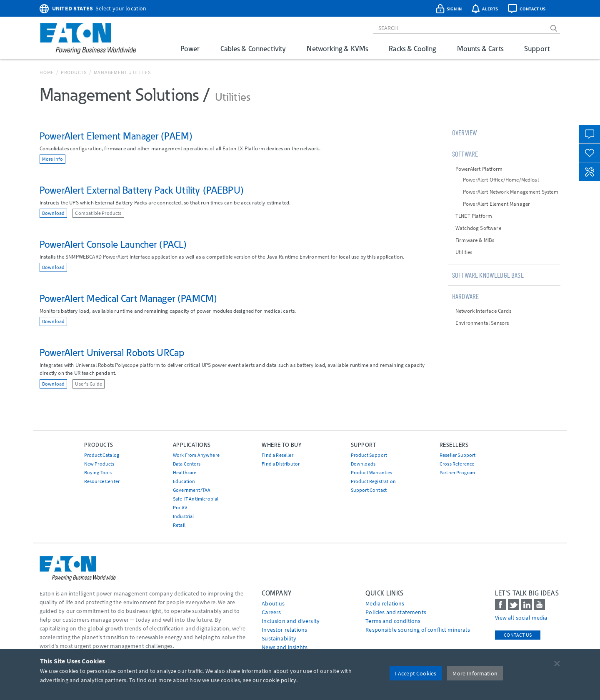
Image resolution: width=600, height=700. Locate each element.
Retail (179, 525)
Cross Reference (457, 464)
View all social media (521, 618)
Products (74, 72)
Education (184, 481)
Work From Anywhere (196, 455)
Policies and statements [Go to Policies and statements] (396, 612)
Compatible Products (98, 213)
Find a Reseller (277, 455)
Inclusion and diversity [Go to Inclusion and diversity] (291, 621)
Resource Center (102, 481)
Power (190, 49)
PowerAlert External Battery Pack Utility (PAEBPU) (142, 190)
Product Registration (373, 481)
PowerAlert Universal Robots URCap (112, 352)
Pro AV (180, 507)
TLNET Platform (474, 216)
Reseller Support (458, 455)
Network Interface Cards (483, 311)
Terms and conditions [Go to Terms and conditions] (393, 621)
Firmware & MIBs (475, 240)
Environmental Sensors (482, 323)
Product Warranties (372, 472)
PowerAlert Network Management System (511, 192)
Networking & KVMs (337, 49)
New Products (99, 464)
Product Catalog (102, 455)
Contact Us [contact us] (518, 635)
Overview (465, 132)
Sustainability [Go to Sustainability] (279, 638)
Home (47, 72)
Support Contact (369, 490)
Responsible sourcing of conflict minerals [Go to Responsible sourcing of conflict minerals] (418, 630)
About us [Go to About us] (273, 603)
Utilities (464, 252)
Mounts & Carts (480, 49)
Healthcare (185, 472)
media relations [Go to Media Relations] (385, 603)
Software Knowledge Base (488, 275)
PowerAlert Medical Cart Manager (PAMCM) (128, 298)
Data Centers (187, 464)
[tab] (504, 132)
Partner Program (457, 472)
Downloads (363, 464)
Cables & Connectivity (253, 49)
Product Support (369, 455)
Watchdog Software (478, 228)
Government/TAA (192, 490)
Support (537, 49)
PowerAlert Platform (479, 169)
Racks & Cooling (412, 49)
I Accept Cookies (416, 673)
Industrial (184, 516)
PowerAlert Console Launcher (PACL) (113, 244)
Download (53, 213)
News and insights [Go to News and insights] (285, 647)
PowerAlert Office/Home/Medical (501, 180)
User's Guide (89, 384)
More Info (52, 159)
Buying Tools (98, 472)
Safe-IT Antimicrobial (196, 499)
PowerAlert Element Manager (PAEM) (116, 136)
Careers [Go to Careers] (271, 612)
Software (465, 154)
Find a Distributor (281, 464)
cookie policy (280, 680)
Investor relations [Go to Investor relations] (284, 630)
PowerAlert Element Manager (496, 204)
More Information (475, 673)
